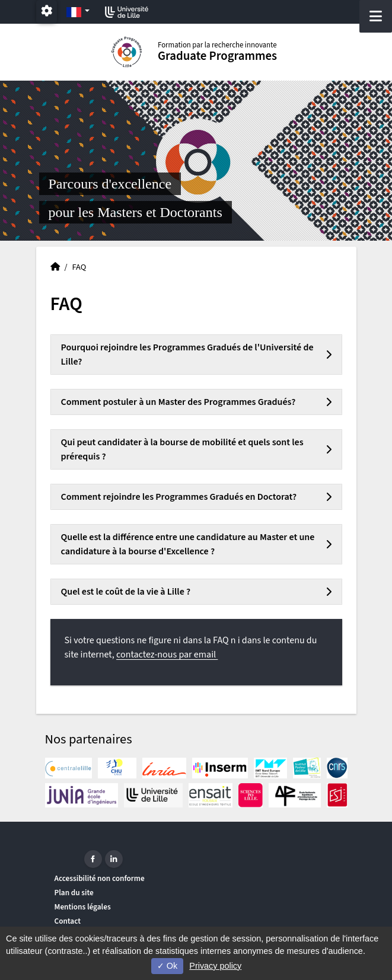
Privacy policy (215, 966)
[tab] (196, 355)
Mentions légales (83, 907)
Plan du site (74, 893)
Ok (167, 966)
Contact (68, 921)
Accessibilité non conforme (100, 878)
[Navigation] (376, 16)
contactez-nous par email (167, 655)
